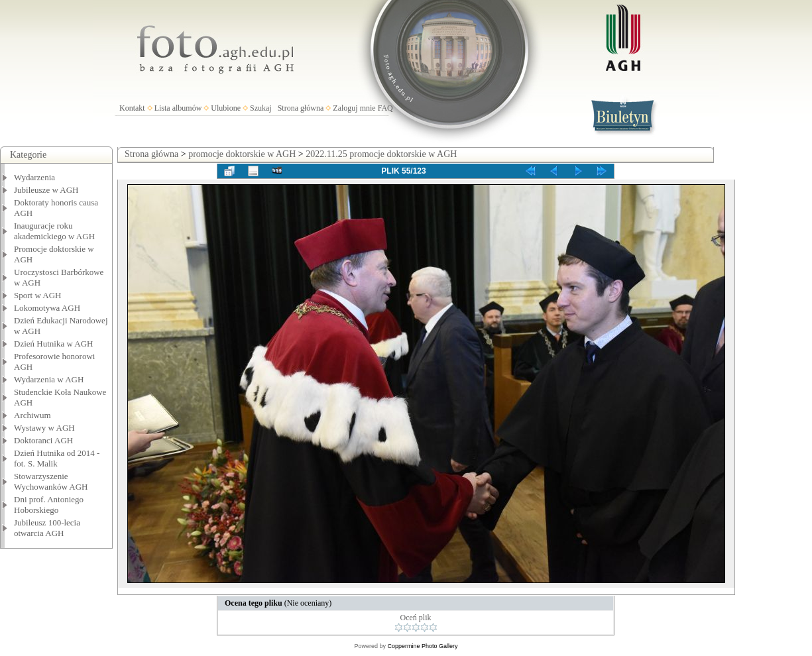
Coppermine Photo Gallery (422, 646)
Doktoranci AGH (43, 440)
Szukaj (261, 108)
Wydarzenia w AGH (49, 379)
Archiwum (32, 415)
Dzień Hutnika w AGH (54, 344)
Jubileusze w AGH (46, 190)
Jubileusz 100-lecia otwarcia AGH (47, 528)
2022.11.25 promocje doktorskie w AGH (381, 154)
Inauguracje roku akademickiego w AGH (54, 231)
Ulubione (226, 108)
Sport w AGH (38, 295)
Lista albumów (178, 108)
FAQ (385, 108)
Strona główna (301, 108)
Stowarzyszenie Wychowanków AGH (51, 481)
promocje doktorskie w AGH (242, 154)
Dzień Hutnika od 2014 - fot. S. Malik (57, 458)
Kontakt (132, 108)
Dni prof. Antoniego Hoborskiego (49, 505)
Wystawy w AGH (44, 428)
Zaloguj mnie (354, 108)
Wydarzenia (34, 177)
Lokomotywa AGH (47, 308)
